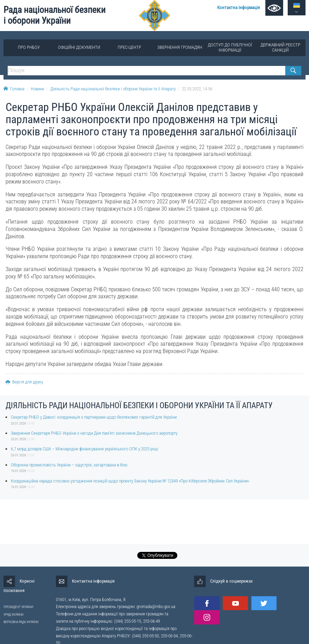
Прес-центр (129, 47)
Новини (37, 89)
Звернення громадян (180, 47)
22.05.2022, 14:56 (197, 89)
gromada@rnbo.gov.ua (156, 606)
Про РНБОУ (29, 47)
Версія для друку (24, 382)
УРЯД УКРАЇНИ (13, 615)
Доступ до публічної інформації (230, 47)
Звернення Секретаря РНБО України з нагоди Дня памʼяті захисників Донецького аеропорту (94, 433)
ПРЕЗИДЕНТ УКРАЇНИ (18, 607)
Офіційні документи (79, 47)
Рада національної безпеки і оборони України (54, 15)
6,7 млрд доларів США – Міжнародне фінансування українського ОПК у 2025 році (84, 449)
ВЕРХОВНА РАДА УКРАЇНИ (21, 622)
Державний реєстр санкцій (280, 47)
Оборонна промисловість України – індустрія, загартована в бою (69, 465)
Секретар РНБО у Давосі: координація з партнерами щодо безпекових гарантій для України (94, 417)
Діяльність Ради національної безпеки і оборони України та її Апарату (113, 89)
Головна (14, 89)
